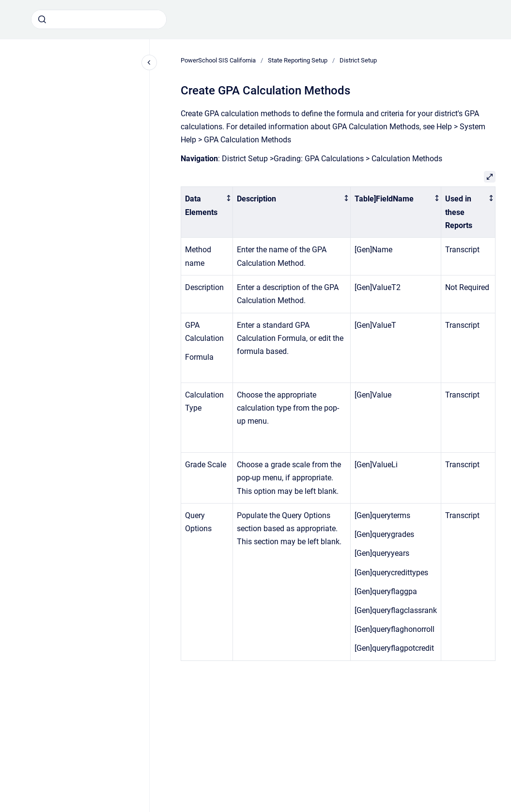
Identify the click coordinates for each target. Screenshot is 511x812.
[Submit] (42, 19)
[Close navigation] (149, 62)
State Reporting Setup (298, 60)
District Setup (358, 60)
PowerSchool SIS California (218, 60)
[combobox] (99, 19)
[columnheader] (207, 212)
